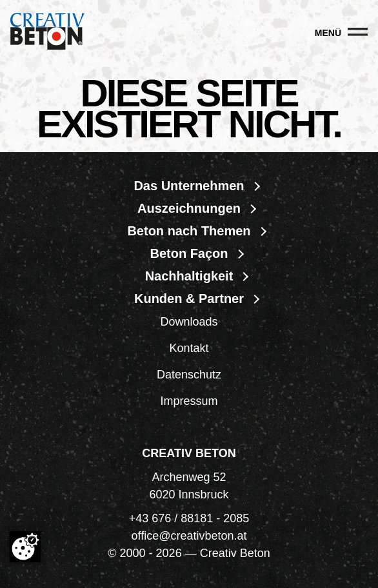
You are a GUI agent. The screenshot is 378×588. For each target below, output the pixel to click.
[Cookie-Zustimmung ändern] (25, 547)
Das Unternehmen (189, 186)
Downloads (189, 322)
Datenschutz (189, 375)
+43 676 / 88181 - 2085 (189, 518)
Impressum (189, 401)
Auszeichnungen (189, 208)
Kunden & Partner (189, 299)
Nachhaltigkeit (189, 276)
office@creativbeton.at (189, 536)
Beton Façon (189, 253)
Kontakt (189, 348)
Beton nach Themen (189, 231)
